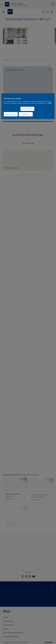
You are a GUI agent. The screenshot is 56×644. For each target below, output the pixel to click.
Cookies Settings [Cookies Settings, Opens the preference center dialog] (27, 109)
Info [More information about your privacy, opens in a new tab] (50, 103)
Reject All (26, 114)
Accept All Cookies (11, 114)
